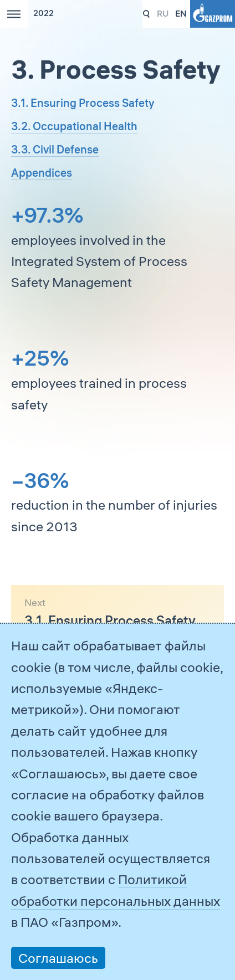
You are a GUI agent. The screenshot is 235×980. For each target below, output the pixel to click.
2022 (44, 13)
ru (163, 13)
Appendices (42, 173)
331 (147, 14)
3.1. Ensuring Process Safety (83, 103)
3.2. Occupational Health (74, 126)
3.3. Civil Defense (55, 149)
